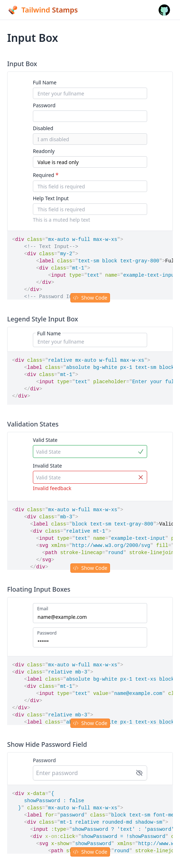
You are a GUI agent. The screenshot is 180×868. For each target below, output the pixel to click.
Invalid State (47, 466)
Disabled (43, 128)
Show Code (90, 298)
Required (46, 175)
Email (43, 609)
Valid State (45, 440)
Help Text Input (51, 198)
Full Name (45, 82)
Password (44, 105)
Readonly (44, 151)
